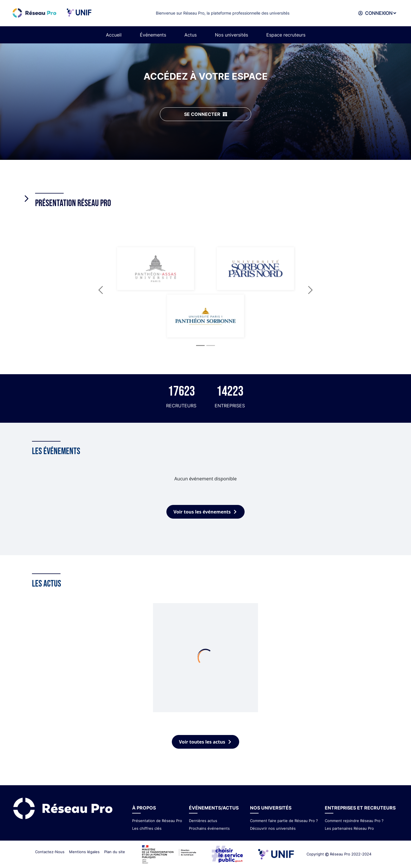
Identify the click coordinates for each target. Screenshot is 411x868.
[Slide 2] (211, 346)
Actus (191, 35)
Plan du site (115, 852)
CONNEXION (376, 13)
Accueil (114, 35)
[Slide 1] (200, 346)
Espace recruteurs (286, 35)
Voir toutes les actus (205, 742)
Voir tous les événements (206, 512)
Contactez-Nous (50, 852)
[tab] (205, 196)
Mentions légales (84, 852)
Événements (153, 35)
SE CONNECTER (206, 114)
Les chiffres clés (147, 828)
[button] (101, 290)
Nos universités (231, 35)
